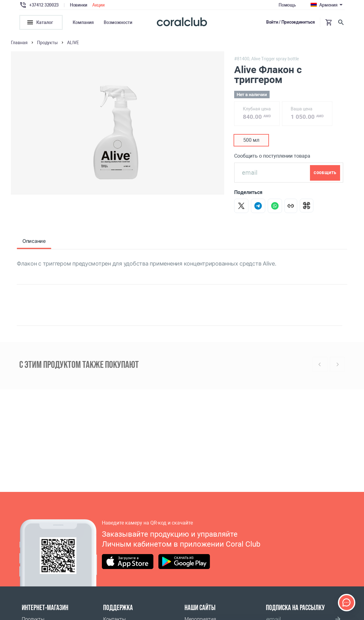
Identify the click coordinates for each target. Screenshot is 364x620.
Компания (83, 22)
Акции (98, 5)
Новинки (79, 5)
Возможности (118, 22)
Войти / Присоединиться (291, 22)
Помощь (287, 5)
